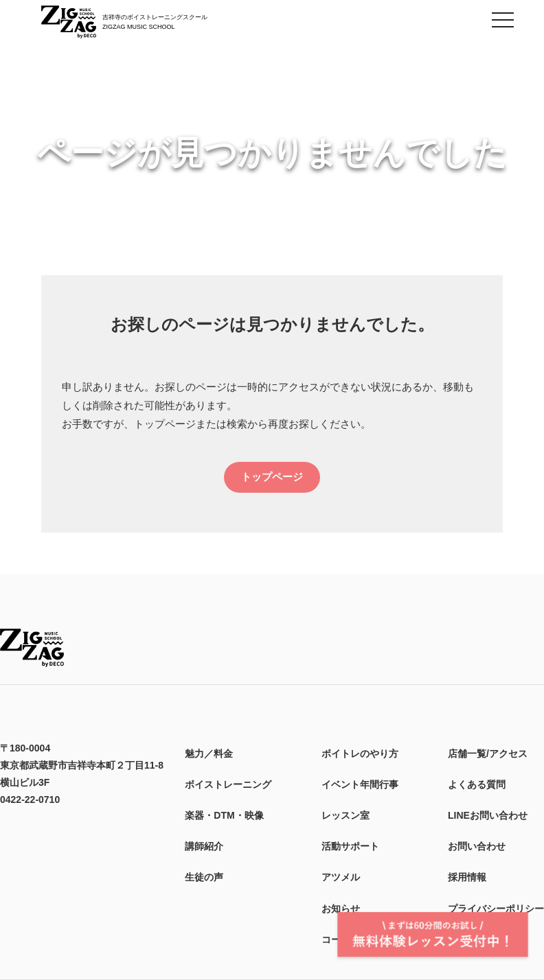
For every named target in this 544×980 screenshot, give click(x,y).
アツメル (341, 877)
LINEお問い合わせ (488, 815)
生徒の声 (204, 877)
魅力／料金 (209, 754)
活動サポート (350, 846)
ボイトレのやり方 (360, 754)
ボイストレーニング (228, 784)
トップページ (272, 477)
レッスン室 (345, 815)
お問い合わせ (477, 846)
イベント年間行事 (360, 784)
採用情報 (467, 877)
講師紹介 (204, 846)
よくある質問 (477, 784)
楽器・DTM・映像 (224, 815)
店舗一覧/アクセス (488, 754)
